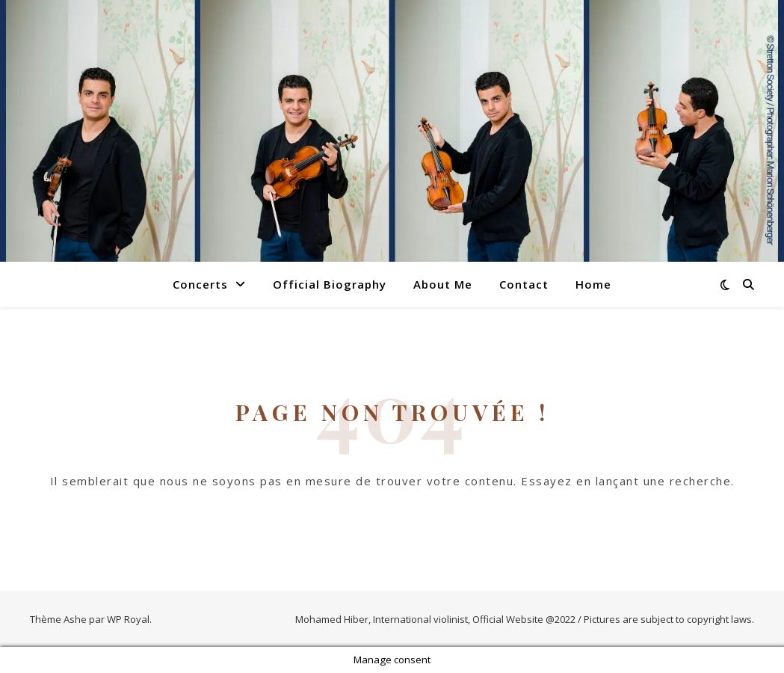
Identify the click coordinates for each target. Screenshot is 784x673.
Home (593, 284)
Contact (524, 284)
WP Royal (128, 619)
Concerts (200, 284)
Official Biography (330, 284)
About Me (443, 284)
